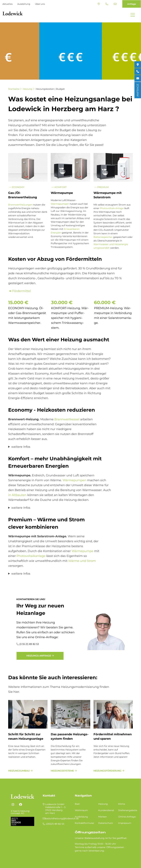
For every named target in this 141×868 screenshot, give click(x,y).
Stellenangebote (128, 810)
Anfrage (132, 4)
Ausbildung (81, 817)
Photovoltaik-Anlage (112, 208)
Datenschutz (106, 823)
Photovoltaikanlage (31, 556)
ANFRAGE (138, 90)
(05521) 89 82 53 (107, 4)
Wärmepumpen (60, 204)
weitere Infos (21, 447)
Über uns (40, 4)
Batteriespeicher (103, 237)
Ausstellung (24, 4)
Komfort (59, 187)
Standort (99, 4)
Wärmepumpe (82, 551)
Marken (103, 817)
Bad (77, 804)
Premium (102, 187)
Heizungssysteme (62, 771)
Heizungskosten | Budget (50, 89)
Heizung (28, 89)
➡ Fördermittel (19, 291)
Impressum (125, 823)
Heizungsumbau (19, 771)
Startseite (14, 89)
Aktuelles (7, 4)
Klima (122, 804)
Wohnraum (81, 810)
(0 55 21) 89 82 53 (29, 644)
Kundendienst (106, 810)
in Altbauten (17, 495)
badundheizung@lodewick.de (115, 4)
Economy (17, 187)
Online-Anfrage (127, 817)
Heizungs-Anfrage (39, 656)
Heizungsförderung (107, 771)
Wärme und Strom (82, 561)
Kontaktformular (85, 823)
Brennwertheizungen (20, 205)
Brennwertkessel (66, 419)
